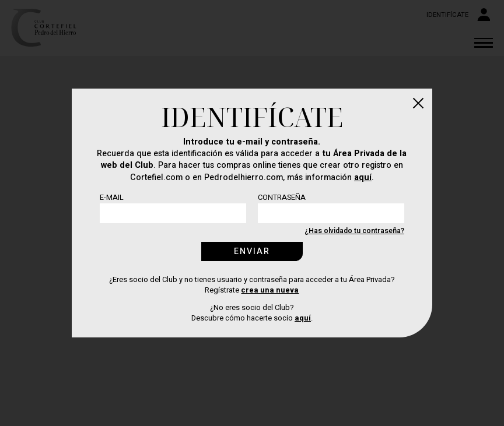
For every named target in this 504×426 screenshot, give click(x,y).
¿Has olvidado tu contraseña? (354, 231)
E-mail (112, 198)
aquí (363, 177)
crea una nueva (270, 290)
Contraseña (282, 198)
